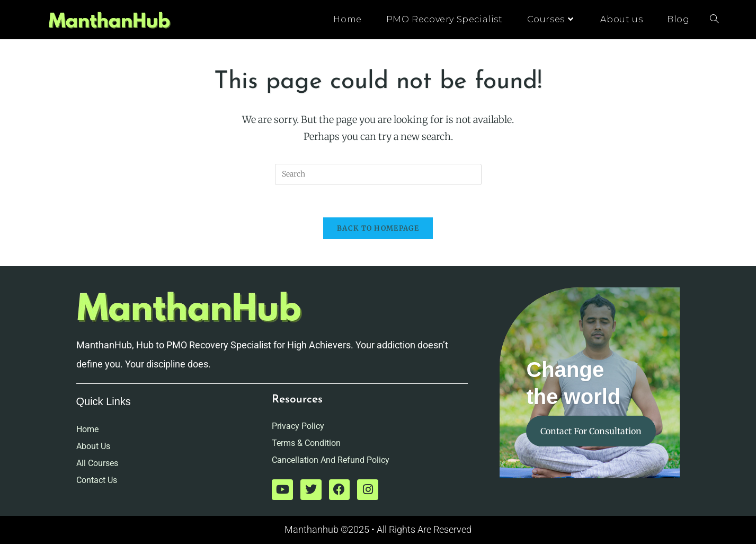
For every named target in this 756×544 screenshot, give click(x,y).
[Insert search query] (378, 174)
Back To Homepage (378, 228)
